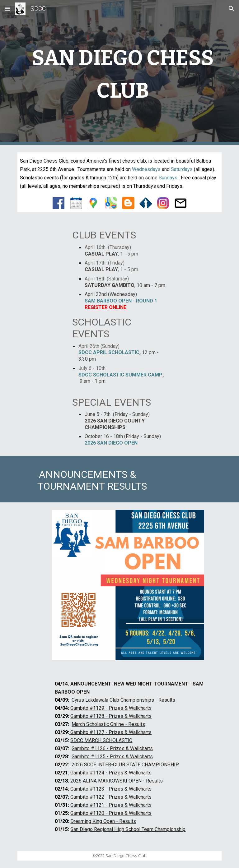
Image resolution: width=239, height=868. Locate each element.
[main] (119, 72)
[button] (7, 9)
